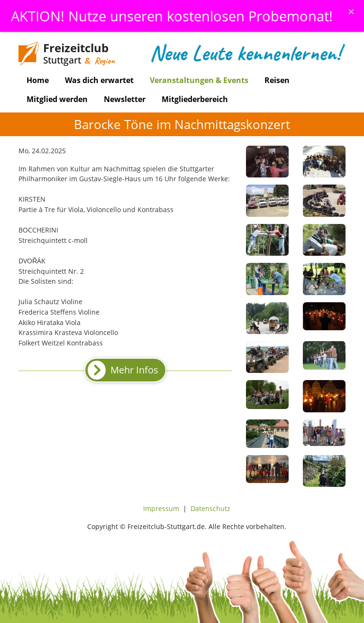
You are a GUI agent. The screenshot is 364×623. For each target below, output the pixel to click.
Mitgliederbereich (195, 99)
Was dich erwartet (99, 80)
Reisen (277, 80)
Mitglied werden (57, 99)
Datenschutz (210, 508)
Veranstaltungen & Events (199, 80)
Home (38, 80)
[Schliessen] (351, 11)
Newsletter (125, 99)
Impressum (161, 508)
